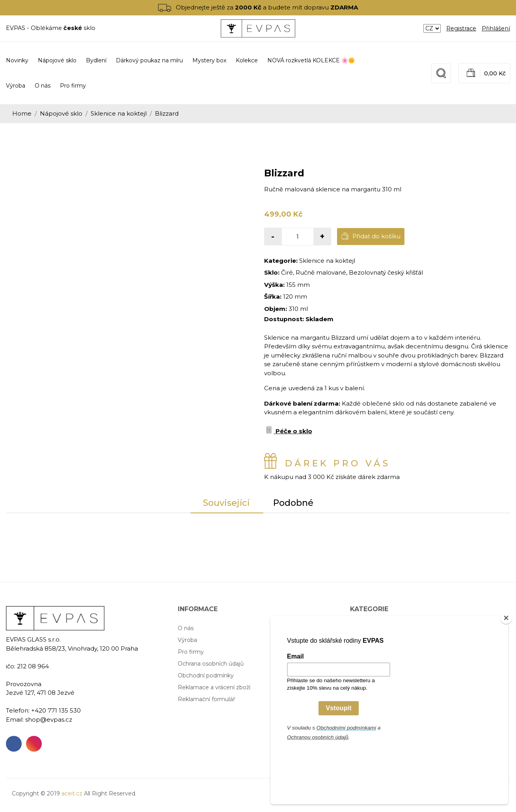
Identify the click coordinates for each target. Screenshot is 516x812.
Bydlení (360, 640)
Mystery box (367, 664)
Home (22, 113)
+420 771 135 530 (56, 710)
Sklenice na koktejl (119, 113)
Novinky (17, 60)
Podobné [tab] (293, 503)
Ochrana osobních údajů (211, 664)
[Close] (506, 671)
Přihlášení (496, 28)
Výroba (16, 86)
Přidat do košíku (371, 236)
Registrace (461, 28)
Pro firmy (73, 86)
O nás (43, 86)
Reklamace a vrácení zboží (214, 687)
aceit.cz (72, 793)
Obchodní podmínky (206, 675)
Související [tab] (226, 503)
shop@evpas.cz (49, 719)
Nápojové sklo (61, 113)
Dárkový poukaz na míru (384, 652)
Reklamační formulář (207, 699)
